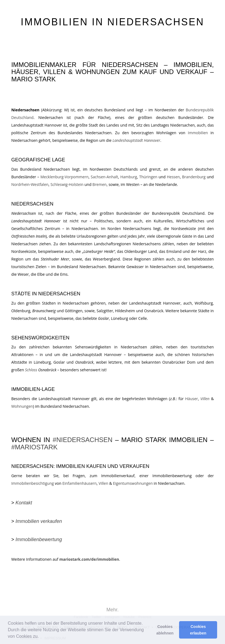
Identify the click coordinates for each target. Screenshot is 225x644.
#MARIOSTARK (34, 447)
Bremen (99, 184)
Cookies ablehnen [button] (165, 630)
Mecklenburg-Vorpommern (65, 177)
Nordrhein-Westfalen (30, 184)
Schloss (31, 370)
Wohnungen (22, 406)
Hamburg (129, 177)
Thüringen (148, 177)
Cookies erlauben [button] (198, 630)
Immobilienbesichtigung (32, 483)
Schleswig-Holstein (67, 184)
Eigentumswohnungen (133, 483)
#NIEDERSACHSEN (83, 440)
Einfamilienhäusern (79, 483)
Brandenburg (194, 177)
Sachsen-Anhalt (104, 177)
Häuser (191, 399)
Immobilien (198, 133)
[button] (41, 637)
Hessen (173, 177)
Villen (103, 483)
